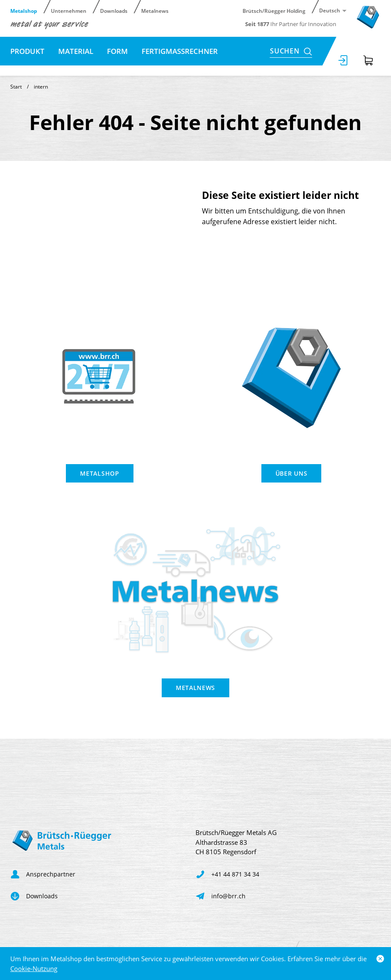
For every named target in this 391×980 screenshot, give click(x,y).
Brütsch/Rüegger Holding (274, 10)
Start (16, 87)
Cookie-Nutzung (34, 968)
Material (76, 51)
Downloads (114, 10)
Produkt (27, 51)
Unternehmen (69, 10)
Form (117, 51)
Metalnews (155, 10)
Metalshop (24, 10)
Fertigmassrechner (180, 51)
